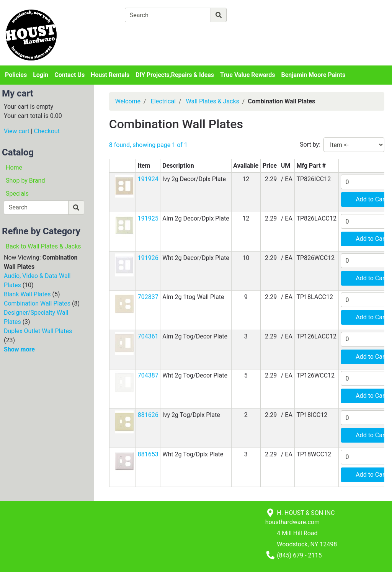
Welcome (128, 101)
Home (14, 168)
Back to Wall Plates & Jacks (43, 246)
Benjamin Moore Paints (314, 75)
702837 (148, 297)
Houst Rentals (110, 75)
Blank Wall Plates (27, 294)
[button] (124, 186)
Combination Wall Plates (37, 303)
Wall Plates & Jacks (213, 101)
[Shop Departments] (97, 15)
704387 (148, 375)
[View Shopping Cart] (155, 33)
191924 (148, 179)
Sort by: (310, 145)
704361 (148, 336)
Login (41, 75)
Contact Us (69, 75)
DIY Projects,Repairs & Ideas (175, 75)
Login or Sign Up (349, 24)
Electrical (163, 101)
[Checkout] (208, 33)
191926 (148, 258)
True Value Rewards (247, 75)
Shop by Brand (25, 181)
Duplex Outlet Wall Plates (38, 331)
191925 (148, 218)
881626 (148, 415)
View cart (17, 131)
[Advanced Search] (260, 15)
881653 (148, 454)
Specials (17, 194)
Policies (16, 75)
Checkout (47, 131)
